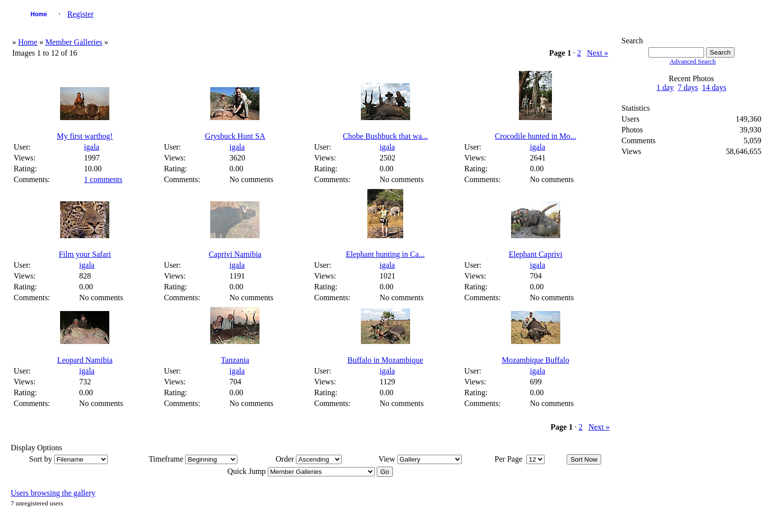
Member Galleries (74, 42)
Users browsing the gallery (53, 493)
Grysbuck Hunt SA (235, 136)
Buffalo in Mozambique (385, 360)
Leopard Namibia (85, 360)
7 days (688, 87)
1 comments (103, 179)
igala (92, 147)
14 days (714, 87)
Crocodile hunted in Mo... (535, 136)
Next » (597, 53)
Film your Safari (85, 254)
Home (39, 14)
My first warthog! (85, 136)
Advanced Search (693, 61)
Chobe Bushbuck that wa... (385, 136)
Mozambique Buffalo (535, 360)
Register (80, 14)
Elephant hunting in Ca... (386, 254)
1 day (665, 87)
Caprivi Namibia (235, 254)
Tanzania (235, 360)
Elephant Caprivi (535, 254)
